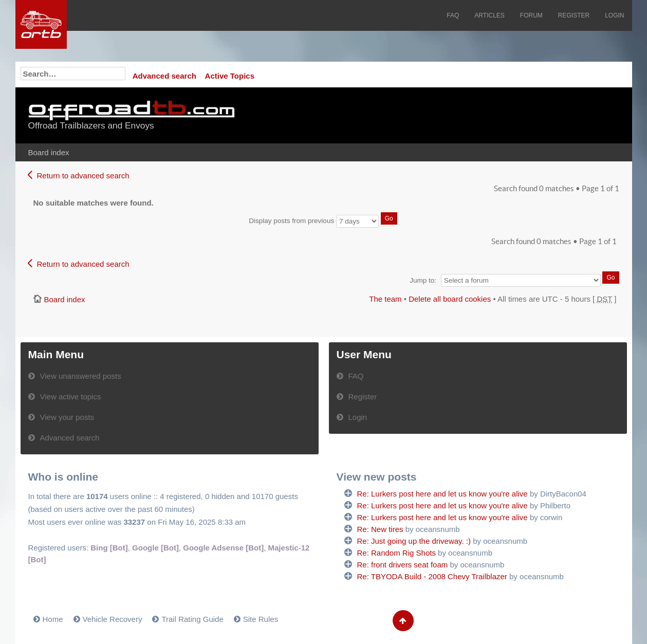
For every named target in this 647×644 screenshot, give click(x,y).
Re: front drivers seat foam (403, 565)
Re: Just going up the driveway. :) (414, 541)
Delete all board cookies (450, 299)
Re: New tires (380, 529)
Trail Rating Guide (192, 619)
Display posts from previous (323, 221)
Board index (49, 152)
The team (385, 299)
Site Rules (261, 619)
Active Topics (230, 76)
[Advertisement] (491, 116)
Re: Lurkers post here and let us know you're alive (442, 494)
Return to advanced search (83, 176)
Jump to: (423, 280)
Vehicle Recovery (113, 619)
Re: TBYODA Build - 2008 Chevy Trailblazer (432, 576)
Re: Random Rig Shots (396, 553)
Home (53, 619)
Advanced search (164, 76)
